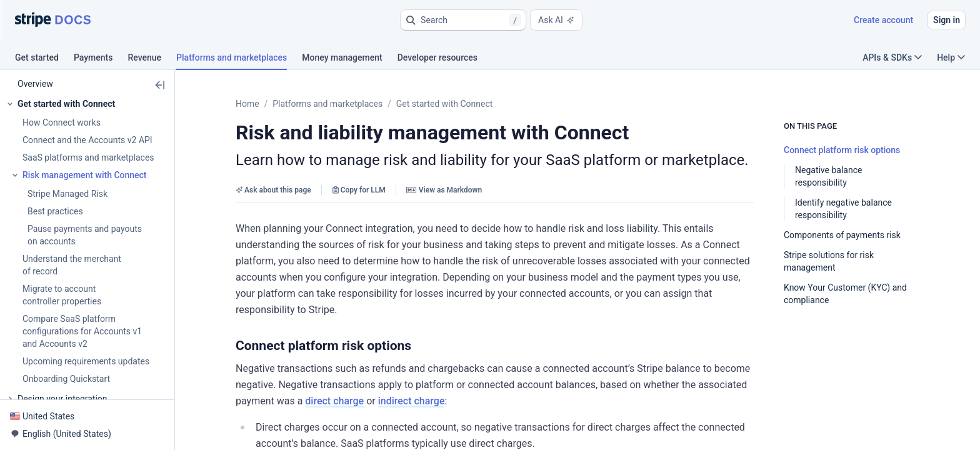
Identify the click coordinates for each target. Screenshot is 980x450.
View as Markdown (444, 190)
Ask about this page (273, 190)
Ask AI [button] (556, 20)
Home (247, 104)
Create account (883, 20)
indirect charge (783, 352)
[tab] (44, 59)
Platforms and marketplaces (327, 104)
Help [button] (951, 57)
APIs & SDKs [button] (892, 57)
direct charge (706, 352)
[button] (463, 20)
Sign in (947, 20)
